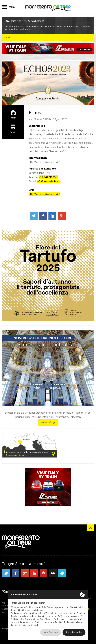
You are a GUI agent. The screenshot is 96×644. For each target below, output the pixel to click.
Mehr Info (48, 422)
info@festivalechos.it (49, 181)
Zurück (7, 37)
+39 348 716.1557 (49, 177)
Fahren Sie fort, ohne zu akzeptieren (28, 603)
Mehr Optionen (51, 632)
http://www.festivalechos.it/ (44, 194)
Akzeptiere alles (74, 632)
